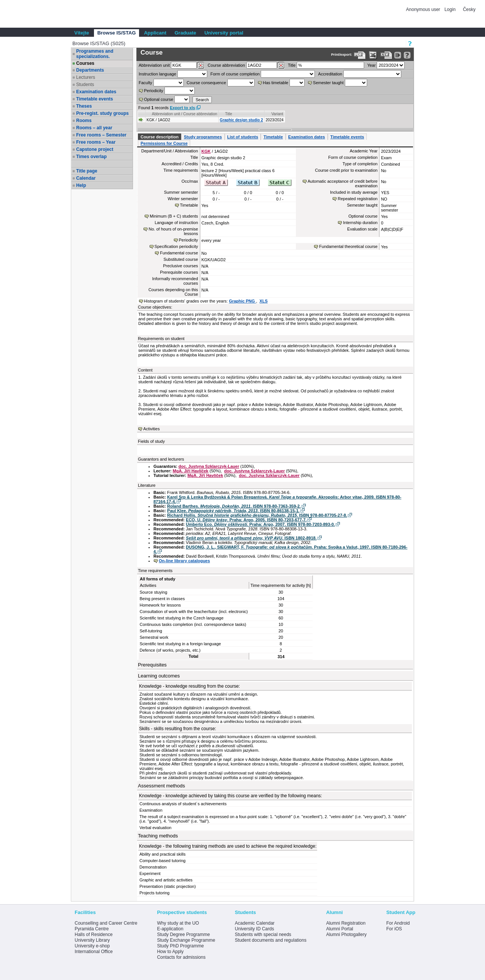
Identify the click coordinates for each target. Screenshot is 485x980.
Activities (151, 429)
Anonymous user (424, 9)
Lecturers (86, 77)
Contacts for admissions (181, 957)
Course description (160, 137)
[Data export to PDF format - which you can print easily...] (360, 55)
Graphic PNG (242, 301)
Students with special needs (263, 935)
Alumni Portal (340, 929)
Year (371, 65)
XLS (264, 301)
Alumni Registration (346, 923)
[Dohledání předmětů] (281, 66)
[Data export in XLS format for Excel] (373, 55)
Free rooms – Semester (101, 135)
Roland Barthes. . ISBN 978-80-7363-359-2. (234, 506)
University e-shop (92, 946)
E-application (170, 929)
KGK (206, 151)
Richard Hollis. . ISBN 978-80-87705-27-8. (257, 515)
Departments (90, 70)
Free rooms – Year (96, 142)
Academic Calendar (255, 923)
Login (450, 9)
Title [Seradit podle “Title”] (229, 114)
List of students (243, 137)
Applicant (155, 33)
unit (154, 65)
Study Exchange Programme (186, 940)
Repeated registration (357, 199)
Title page (87, 171)
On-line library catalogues (184, 561)
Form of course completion (235, 74)
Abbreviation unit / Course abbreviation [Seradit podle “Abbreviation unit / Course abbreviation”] (185, 114)
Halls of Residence (94, 935)
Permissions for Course (164, 143)
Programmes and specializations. (95, 54)
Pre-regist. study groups (102, 113)
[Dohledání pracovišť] (201, 66)
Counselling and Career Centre (106, 923)
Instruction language (157, 74)
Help (81, 185)
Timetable (273, 137)
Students (85, 85)
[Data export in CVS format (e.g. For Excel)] (386, 55)
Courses (85, 63)
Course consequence (207, 83)
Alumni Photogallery (347, 935)
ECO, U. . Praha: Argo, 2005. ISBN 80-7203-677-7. (246, 520)
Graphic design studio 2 (241, 120)
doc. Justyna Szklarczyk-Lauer (209, 466)
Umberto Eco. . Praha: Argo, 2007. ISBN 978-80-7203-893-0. (260, 524)
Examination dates (96, 92)
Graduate (185, 33)
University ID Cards (254, 929)
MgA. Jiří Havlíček (191, 471)
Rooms (84, 121)
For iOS (394, 929)
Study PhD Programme (180, 946)
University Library (92, 940)
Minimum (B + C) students (174, 216)
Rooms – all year (94, 128)
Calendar (86, 178)
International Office (94, 952)
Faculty (145, 83)
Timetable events (95, 99)
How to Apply (170, 952)
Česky (469, 9)
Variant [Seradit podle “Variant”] (277, 114)
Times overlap (91, 157)
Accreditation (330, 74)
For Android (398, 923)
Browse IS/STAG (117, 33)
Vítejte (82, 33)
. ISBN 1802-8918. (251, 538)
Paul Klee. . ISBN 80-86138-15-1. (233, 511)
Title (292, 65)
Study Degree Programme (183, 935)
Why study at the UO (178, 923)
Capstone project (95, 149)
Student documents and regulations (271, 940)
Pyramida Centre (92, 929)
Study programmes (203, 137)
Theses (84, 106)
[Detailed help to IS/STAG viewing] (407, 55)
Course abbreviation (226, 65)
